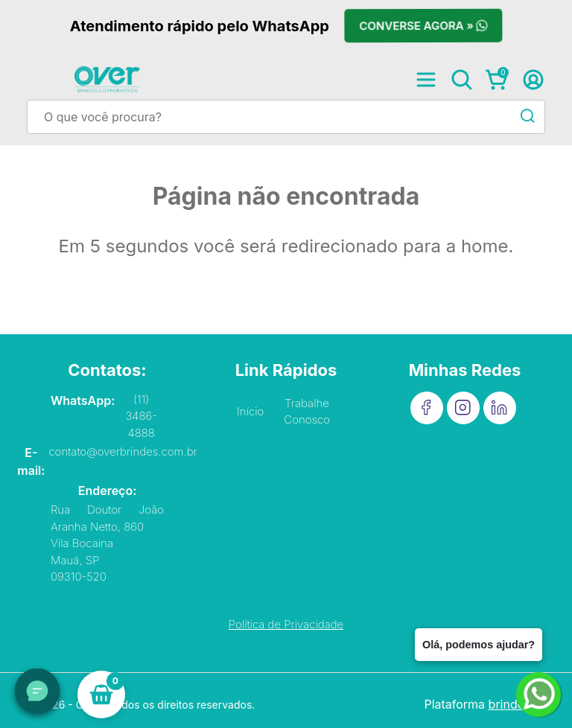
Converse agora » (423, 26)
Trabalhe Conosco (307, 412)
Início (250, 411)
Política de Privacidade (286, 624)
